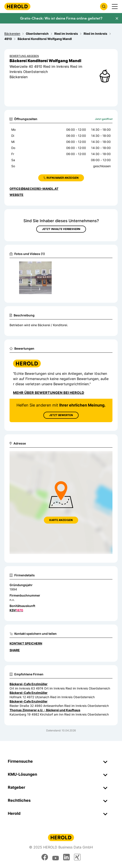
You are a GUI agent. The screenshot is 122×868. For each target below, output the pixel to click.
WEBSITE (16, 195)
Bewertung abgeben (24, 56)
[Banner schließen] (117, 18)
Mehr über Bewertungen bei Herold (49, 393)
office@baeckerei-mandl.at (34, 189)
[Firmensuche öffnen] (104, 7)
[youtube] (56, 857)
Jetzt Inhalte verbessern (61, 229)
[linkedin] (66, 857)
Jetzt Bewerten (61, 415)
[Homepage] (17, 6)
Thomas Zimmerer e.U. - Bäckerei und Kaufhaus (45, 710)
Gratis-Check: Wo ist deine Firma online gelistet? (61, 18)
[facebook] (45, 857)
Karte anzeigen (61, 520)
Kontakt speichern (26, 643)
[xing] (77, 857)
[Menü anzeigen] (115, 7)
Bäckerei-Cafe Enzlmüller (29, 684)
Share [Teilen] (15, 650)
